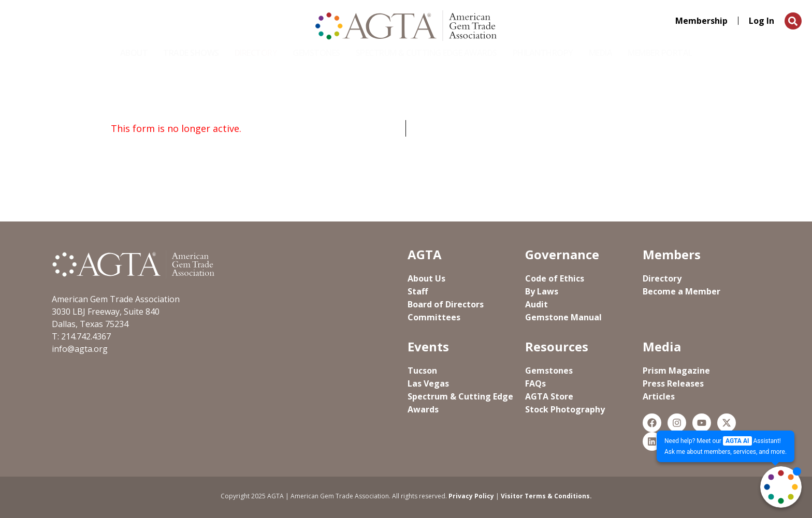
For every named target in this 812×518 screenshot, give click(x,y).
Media (601, 53)
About (134, 53)
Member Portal (660, 53)
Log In (762, 21)
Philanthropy (543, 53)
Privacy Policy (471, 496)
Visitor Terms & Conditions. (546, 496)
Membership (701, 21)
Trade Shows (191, 53)
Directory (256, 53)
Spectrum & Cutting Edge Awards (426, 53)
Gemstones (316, 53)
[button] (793, 21)
